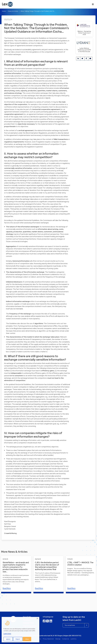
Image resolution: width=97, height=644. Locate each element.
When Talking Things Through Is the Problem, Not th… (38, 11)
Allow (27, 639)
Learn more (7, 633)
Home (4, 11)
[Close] (37, 619)
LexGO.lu (73, 639)
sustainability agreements (32, 49)
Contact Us (65, 639)
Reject (18, 639)
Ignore (8, 639)
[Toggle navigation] (93, 4)
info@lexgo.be (48, 617)
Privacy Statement (48, 639)
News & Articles (13, 11)
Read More (7, 588)
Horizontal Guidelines (48, 73)
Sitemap (58, 639)
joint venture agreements (54, 49)
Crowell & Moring (10, 533)
